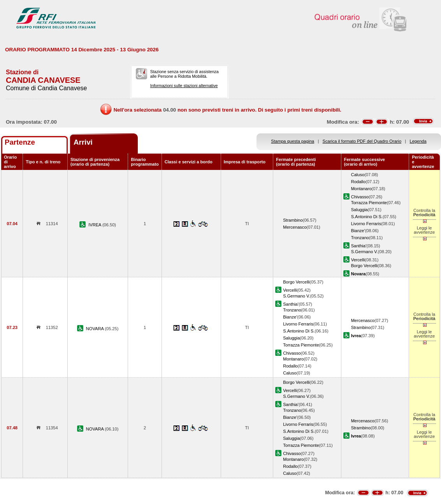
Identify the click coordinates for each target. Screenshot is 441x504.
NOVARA (95, 329)
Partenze (20, 142)
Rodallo (358, 182)
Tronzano (360, 238)
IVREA (95, 225)
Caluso (358, 175)
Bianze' (358, 231)
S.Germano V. (365, 252)
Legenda (418, 141)
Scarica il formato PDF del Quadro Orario (362, 141)
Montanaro (361, 189)
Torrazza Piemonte (369, 203)
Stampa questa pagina (293, 141)
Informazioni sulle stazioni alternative (184, 86)
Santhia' (359, 246)
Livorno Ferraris (366, 224)
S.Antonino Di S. (367, 217)
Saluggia (359, 210)
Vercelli (358, 260)
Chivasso (360, 197)
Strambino (293, 220)
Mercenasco (295, 227)
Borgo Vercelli (364, 266)
